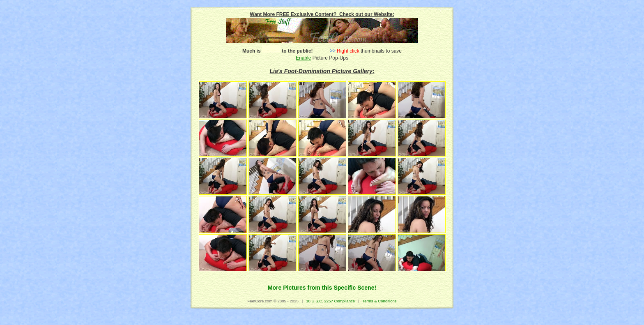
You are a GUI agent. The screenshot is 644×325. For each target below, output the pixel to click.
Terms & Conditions (379, 301)
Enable (303, 58)
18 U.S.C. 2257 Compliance (330, 301)
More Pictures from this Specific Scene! (322, 288)
